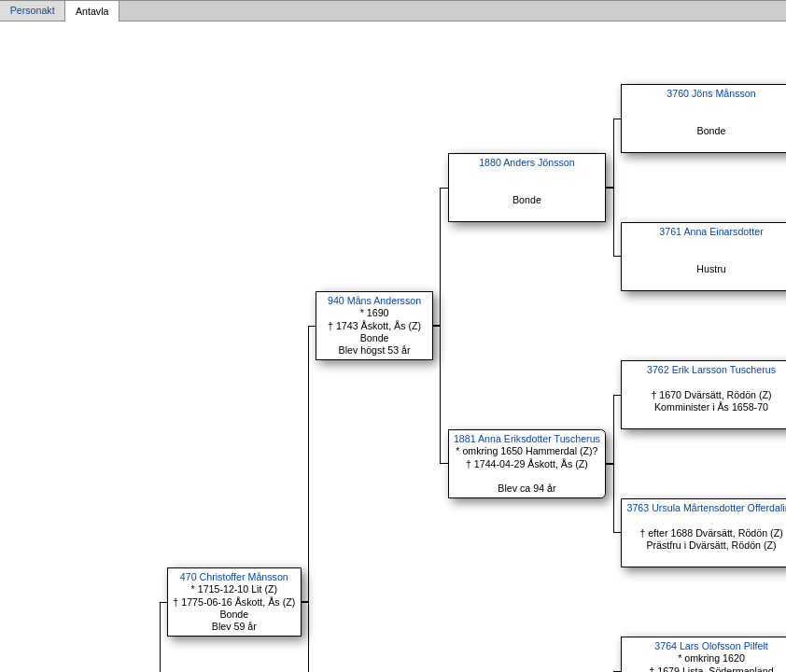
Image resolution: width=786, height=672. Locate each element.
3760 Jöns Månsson (711, 93)
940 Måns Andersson (374, 301)
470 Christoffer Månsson (234, 577)
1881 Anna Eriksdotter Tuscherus (527, 439)
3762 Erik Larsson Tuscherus (711, 370)
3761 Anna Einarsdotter (711, 231)
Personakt (33, 11)
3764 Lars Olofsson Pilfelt (711, 646)
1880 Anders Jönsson (527, 162)
